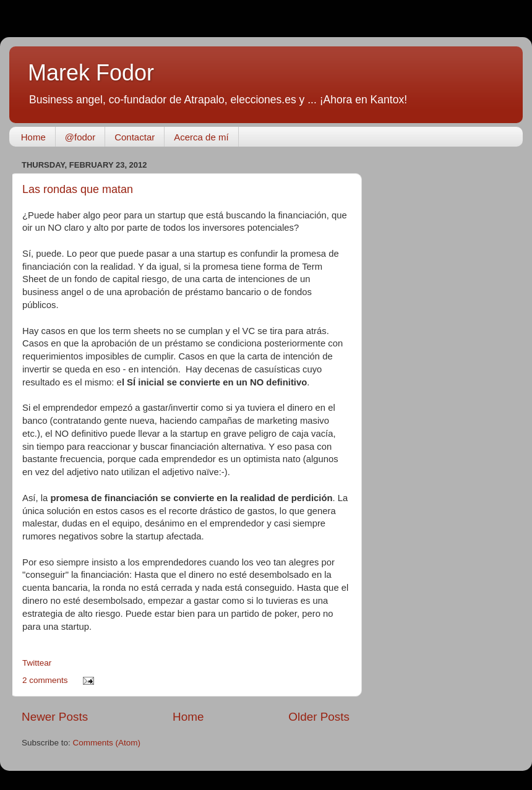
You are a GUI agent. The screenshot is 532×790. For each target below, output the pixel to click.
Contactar (135, 137)
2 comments (45, 680)
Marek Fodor (91, 73)
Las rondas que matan (78, 189)
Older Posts (319, 717)
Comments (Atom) (107, 743)
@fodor (80, 137)
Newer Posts (55, 717)
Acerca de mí (201, 137)
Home (33, 137)
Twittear (37, 663)
